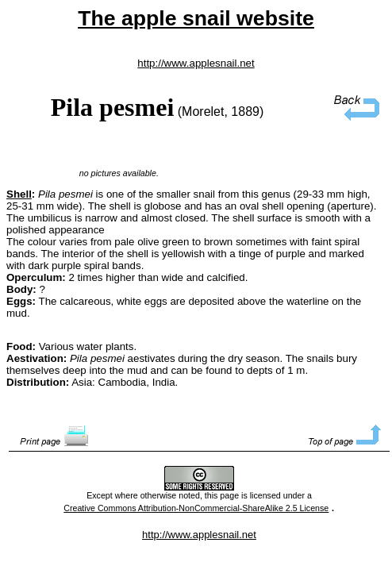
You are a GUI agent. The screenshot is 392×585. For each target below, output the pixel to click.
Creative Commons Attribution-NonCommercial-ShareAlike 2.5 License (196, 508)
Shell (19, 194)
